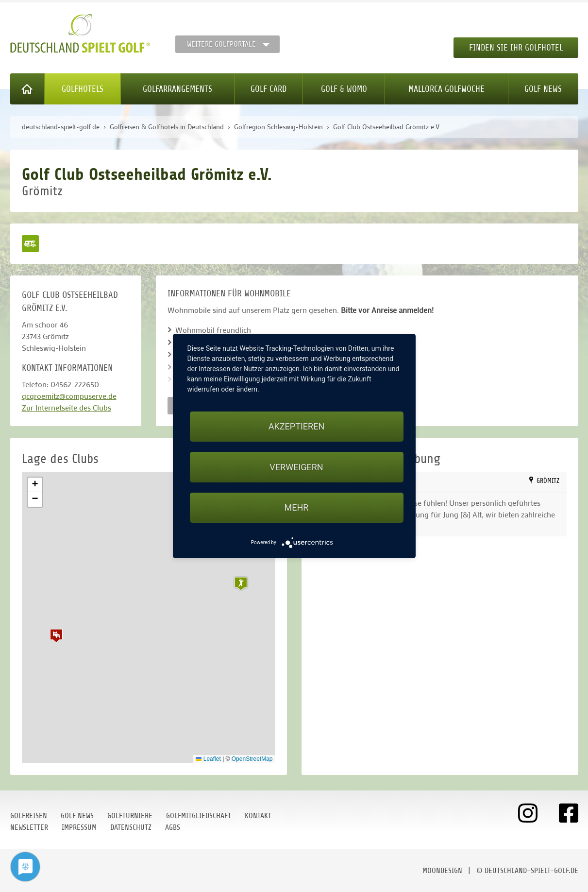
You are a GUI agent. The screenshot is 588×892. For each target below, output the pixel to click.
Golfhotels (83, 89)
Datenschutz (131, 827)
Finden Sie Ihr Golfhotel (516, 48)
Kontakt (258, 816)
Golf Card (269, 89)
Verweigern (296, 467)
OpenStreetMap (252, 759)
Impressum (79, 827)
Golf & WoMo (344, 89)
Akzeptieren (296, 426)
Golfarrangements (177, 89)
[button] (56, 635)
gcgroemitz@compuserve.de (69, 396)
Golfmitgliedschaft (199, 816)
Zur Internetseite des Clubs (67, 407)
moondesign (442, 871)
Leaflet (208, 759)
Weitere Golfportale (221, 44)
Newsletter (29, 827)
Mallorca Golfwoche (446, 89)
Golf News (543, 89)
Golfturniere (130, 816)
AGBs (173, 827)
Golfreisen (29, 816)
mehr (297, 507)
